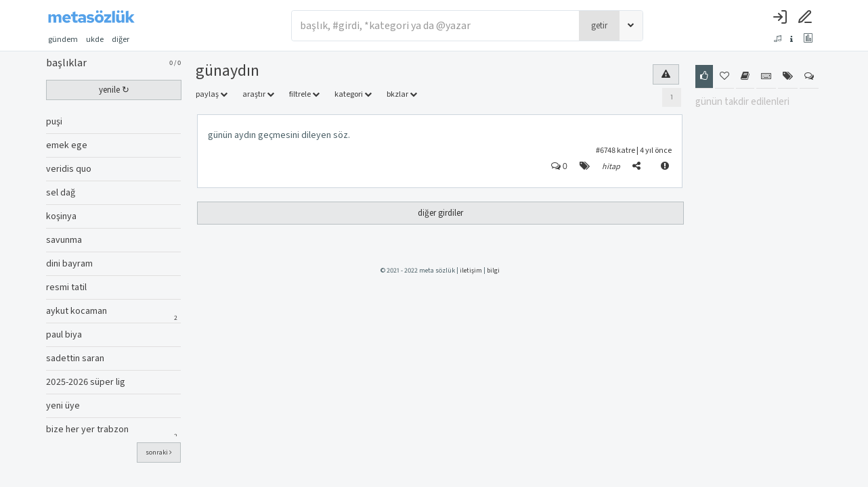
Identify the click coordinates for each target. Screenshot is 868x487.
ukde (95, 40)
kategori (353, 94)
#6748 (606, 150)
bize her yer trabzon (87, 430)
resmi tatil (66, 287)
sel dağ (61, 193)
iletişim (471, 271)
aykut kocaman (77, 311)
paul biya (64, 335)
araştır (258, 94)
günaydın (227, 71)
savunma (64, 240)
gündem (63, 40)
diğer (125, 40)
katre (626, 150)
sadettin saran (75, 358)
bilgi (493, 271)
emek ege (67, 145)
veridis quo (69, 169)
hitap (611, 167)
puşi (54, 122)
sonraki (159, 453)
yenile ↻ (114, 90)
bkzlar (402, 94)
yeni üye (63, 406)
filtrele (304, 94)
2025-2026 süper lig (86, 382)
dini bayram (69, 264)
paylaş (212, 94)
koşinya (61, 216)
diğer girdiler (440, 213)
